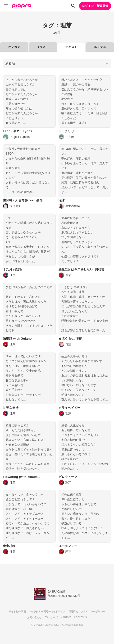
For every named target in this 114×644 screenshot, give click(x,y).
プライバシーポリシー (93, 612)
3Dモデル (100, 47)
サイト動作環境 (17, 612)
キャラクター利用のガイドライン (47, 612)
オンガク (14, 47)
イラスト (43, 47)
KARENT (66, 617)
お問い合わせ (34, 617)
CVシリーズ (51, 617)
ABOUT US (80, 617)
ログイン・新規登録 (95, 6)
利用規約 (73, 612)
